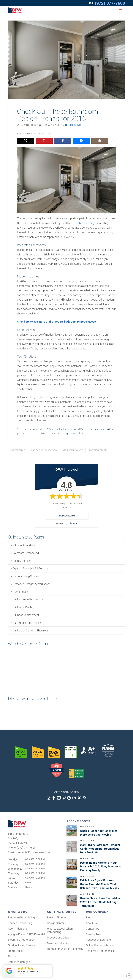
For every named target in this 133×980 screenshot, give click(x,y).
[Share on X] (26, 141)
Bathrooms (73, 125)
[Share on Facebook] (63, 141)
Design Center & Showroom (32, 630)
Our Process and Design (26, 623)
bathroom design (85, 223)
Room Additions (21, 561)
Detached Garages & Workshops (30, 584)
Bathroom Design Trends (44, 450)
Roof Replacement (27, 615)
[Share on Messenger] (81, 141)
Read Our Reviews (66, 516)
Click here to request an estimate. (68, 433)
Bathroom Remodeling (25, 553)
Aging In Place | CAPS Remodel (30, 568)
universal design (98, 450)
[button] (121, 10)
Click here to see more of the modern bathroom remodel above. (57, 322)
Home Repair (19, 592)
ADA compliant (18, 450)
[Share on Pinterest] (44, 141)
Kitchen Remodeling (23, 545)
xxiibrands (72, 523)
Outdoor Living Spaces (25, 576)
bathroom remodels (73, 450)
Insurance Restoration (29, 599)
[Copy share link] (100, 141)
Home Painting (25, 607)
